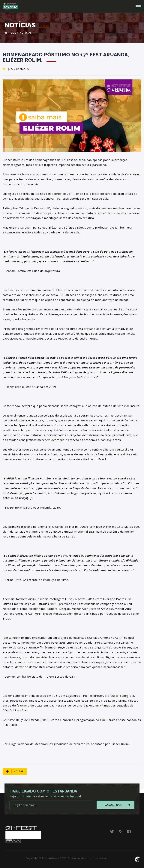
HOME (10, 33)
